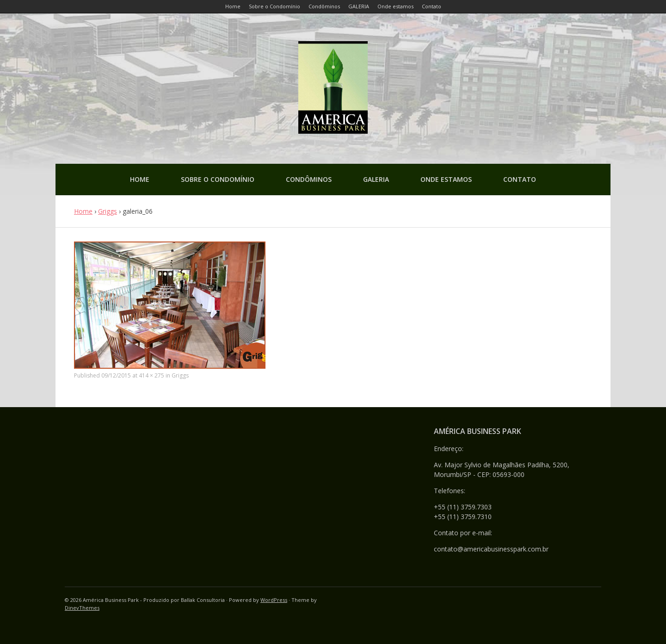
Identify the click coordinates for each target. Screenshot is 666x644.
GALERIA (376, 179)
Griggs (108, 211)
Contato (520, 179)
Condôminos (309, 179)
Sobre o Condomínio (218, 179)
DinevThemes (82, 608)
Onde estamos (446, 179)
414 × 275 (151, 375)
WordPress (274, 600)
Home (140, 179)
